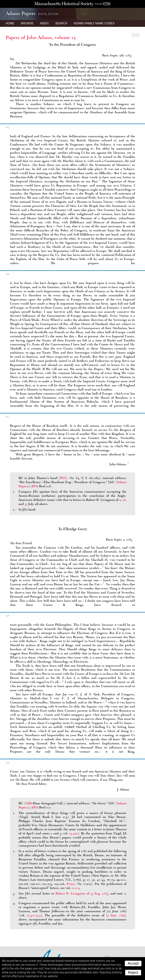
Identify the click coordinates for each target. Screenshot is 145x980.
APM (35, 486)
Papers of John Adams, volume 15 (41, 37)
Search (61, 23)
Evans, (71, 884)
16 (124, 500)
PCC (64, 478)
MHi (29, 803)
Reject (133, 972)
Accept (133, 963)
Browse (27, 23)
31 (26, 504)
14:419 (73, 833)
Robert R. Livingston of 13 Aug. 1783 (82, 893)
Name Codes (94, 23)
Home (10, 23)
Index (44, 23)
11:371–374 (34, 915)
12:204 (76, 888)
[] (116, 915)
